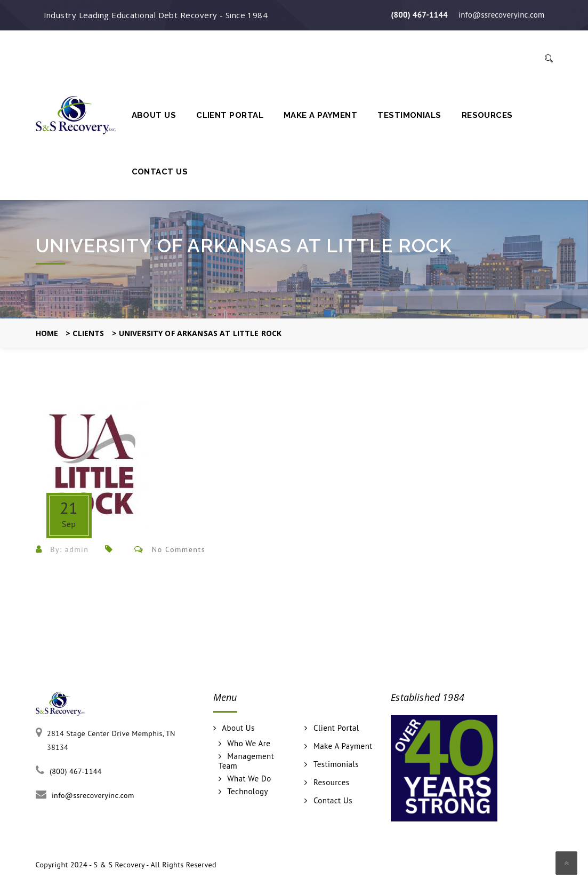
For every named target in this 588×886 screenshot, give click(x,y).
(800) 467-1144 (419, 15)
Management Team (246, 761)
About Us (154, 115)
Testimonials (409, 115)
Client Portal (230, 115)
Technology (248, 792)
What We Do (249, 779)
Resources (487, 115)
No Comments (179, 549)
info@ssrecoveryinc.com (501, 15)
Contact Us (160, 172)
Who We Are (249, 744)
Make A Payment (320, 115)
